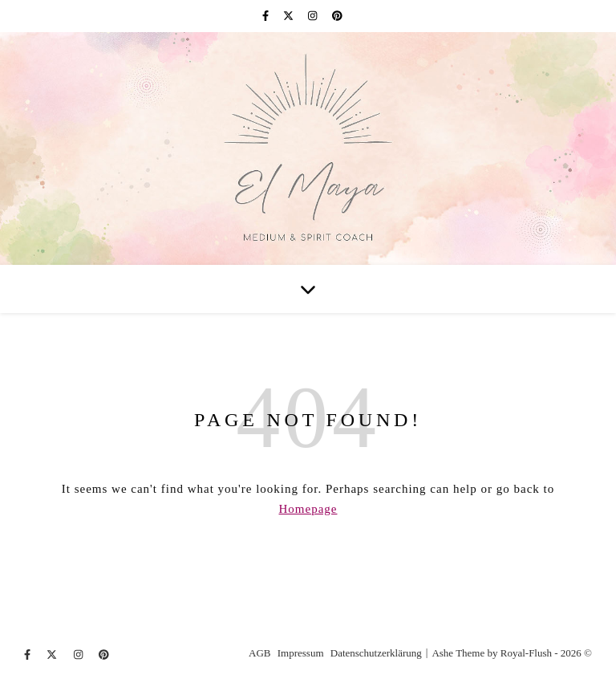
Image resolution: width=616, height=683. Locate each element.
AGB (259, 653)
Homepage (308, 509)
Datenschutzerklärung (376, 653)
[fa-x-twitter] (290, 16)
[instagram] (314, 16)
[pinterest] (337, 16)
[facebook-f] (267, 16)
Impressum (301, 653)
